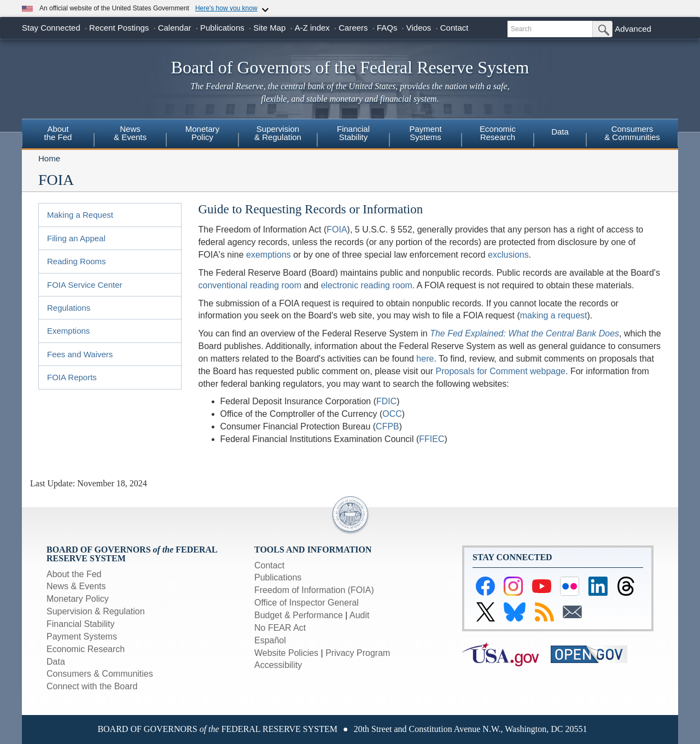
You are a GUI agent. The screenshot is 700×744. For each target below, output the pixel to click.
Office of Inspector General (307, 603)
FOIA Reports (72, 377)
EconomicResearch (498, 133)
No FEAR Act (280, 628)
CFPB (387, 426)
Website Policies (286, 653)
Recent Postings (119, 28)
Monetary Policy (78, 599)
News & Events (76, 586)
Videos (419, 28)
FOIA (337, 229)
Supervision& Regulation (278, 133)
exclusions (508, 255)
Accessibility (278, 665)
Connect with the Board (92, 686)
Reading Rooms (77, 261)
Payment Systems (82, 637)
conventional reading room (250, 285)
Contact (454, 28)
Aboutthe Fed (58, 133)
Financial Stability (81, 624)
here (425, 359)
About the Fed (74, 574)
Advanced (633, 29)
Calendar (175, 28)
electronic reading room (367, 285)
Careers (353, 28)
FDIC (386, 401)
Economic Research (86, 649)
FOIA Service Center (85, 285)
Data (560, 132)
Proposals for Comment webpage (501, 371)
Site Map (269, 28)
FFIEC (431, 439)
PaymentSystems (425, 133)
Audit (359, 615)
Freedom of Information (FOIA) (314, 590)
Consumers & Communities (632, 133)
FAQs (387, 28)
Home (49, 158)
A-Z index (312, 28)
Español (270, 640)
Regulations (69, 308)
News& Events (130, 133)
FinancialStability (353, 133)
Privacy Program (358, 653)
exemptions (269, 255)
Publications (222, 28)
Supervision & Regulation (96, 611)
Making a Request (80, 215)
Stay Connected (51, 28)
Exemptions (68, 331)
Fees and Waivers (80, 354)
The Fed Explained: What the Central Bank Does (524, 333)
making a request (554, 315)
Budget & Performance (299, 615)
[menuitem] (58, 135)
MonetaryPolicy (203, 133)
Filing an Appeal (76, 238)
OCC (392, 414)
